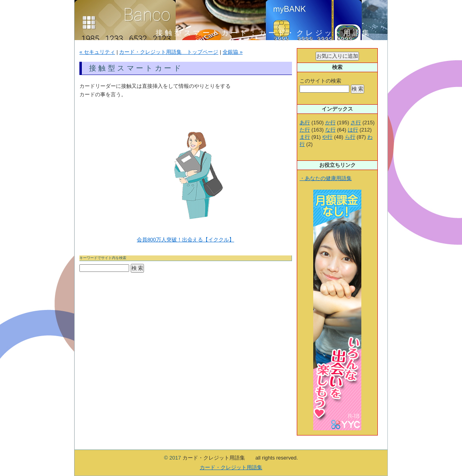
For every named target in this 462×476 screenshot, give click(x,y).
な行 (330, 130)
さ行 (356, 123)
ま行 (305, 137)
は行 (353, 130)
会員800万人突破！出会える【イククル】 (185, 240)
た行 (305, 130)
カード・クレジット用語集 (231, 467)
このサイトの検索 (320, 81)
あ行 (305, 123)
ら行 (350, 137)
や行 (327, 137)
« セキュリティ (97, 52)
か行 (330, 123)
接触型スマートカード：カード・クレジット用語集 (268, 33)
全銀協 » (233, 52)
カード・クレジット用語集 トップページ (169, 52)
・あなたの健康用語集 (326, 178)
